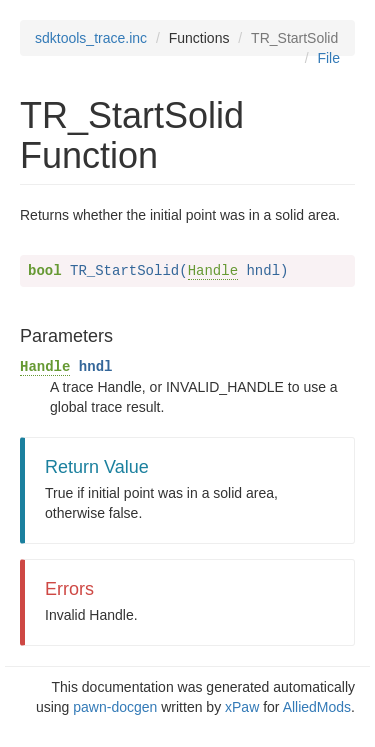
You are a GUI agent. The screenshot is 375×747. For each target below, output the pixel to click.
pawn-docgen (115, 707)
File (328, 58)
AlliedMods (317, 707)
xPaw (242, 707)
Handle (213, 271)
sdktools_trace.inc (91, 38)
